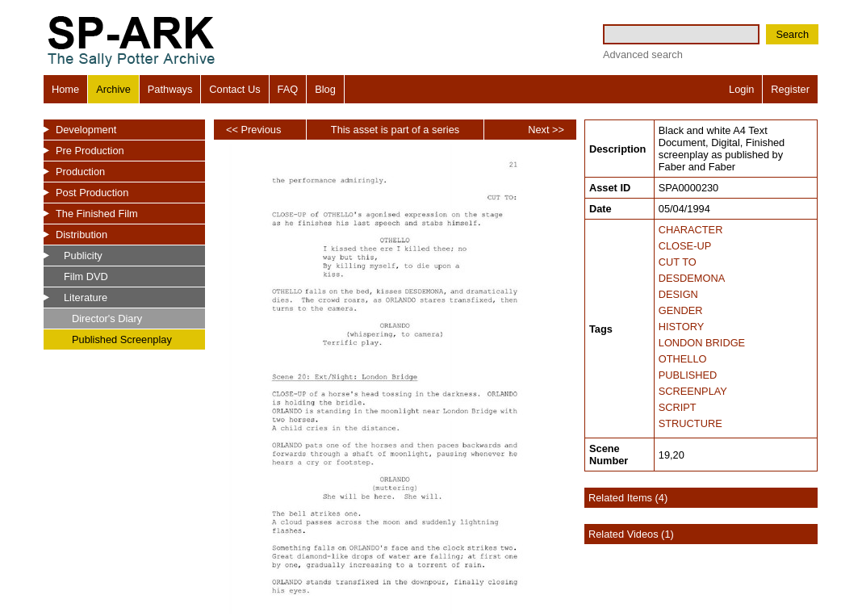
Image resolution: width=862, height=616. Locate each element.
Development (86, 130)
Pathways (170, 89)
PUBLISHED (688, 375)
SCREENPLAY (693, 391)
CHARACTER (691, 230)
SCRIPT (678, 407)
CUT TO (678, 262)
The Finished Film (97, 214)
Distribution (82, 235)
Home (65, 89)
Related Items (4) (628, 498)
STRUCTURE (690, 423)
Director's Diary (107, 318)
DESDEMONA (692, 278)
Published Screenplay (122, 339)
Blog (325, 89)
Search (792, 34)
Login (741, 89)
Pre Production (90, 151)
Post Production (92, 193)
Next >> (546, 130)
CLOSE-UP (685, 246)
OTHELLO (683, 359)
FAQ (288, 89)
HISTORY (681, 327)
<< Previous (253, 130)
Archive (113, 89)
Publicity (83, 256)
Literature (86, 298)
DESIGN (678, 294)
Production (80, 172)
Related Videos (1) (631, 534)
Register (790, 89)
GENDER (681, 310)
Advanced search (643, 54)
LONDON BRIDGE (702, 343)
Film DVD (86, 277)
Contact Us (234, 89)
